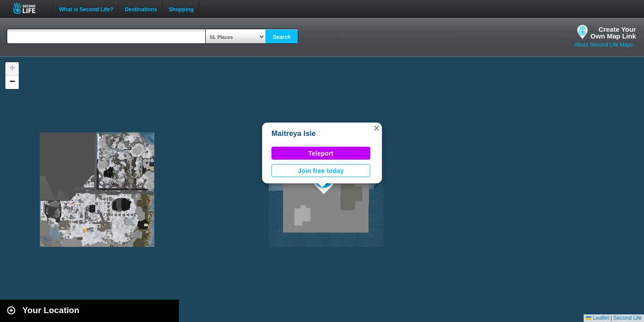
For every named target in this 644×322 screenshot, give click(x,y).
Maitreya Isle (294, 133)
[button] (377, 128)
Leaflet (597, 318)
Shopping (181, 8)
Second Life (29, 8)
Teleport (321, 153)
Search (282, 37)
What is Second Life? (86, 8)
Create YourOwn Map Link (613, 33)
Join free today (321, 171)
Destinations (141, 8)
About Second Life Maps (604, 45)
